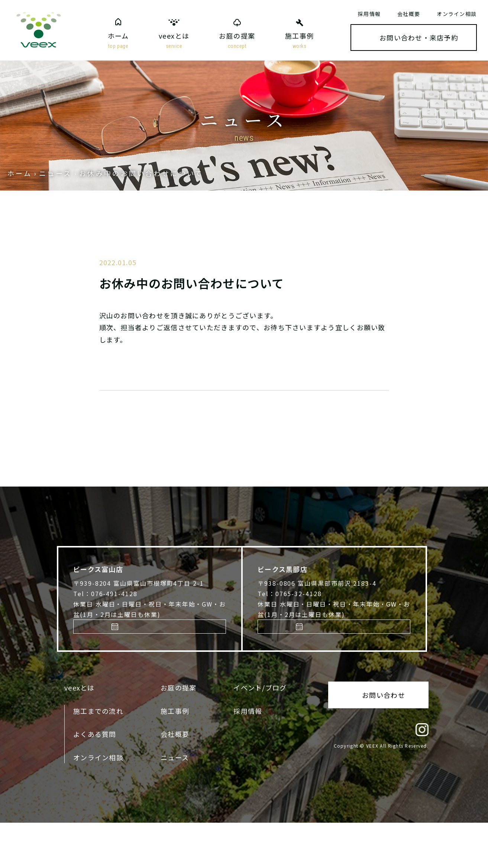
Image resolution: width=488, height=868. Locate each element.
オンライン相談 (457, 14)
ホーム (118, 41)
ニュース (175, 803)
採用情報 (369, 14)
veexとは (174, 41)
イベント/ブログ (260, 733)
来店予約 (121, 668)
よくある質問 (95, 779)
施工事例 (300, 41)
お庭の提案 (237, 41)
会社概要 (409, 14)
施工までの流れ (98, 756)
